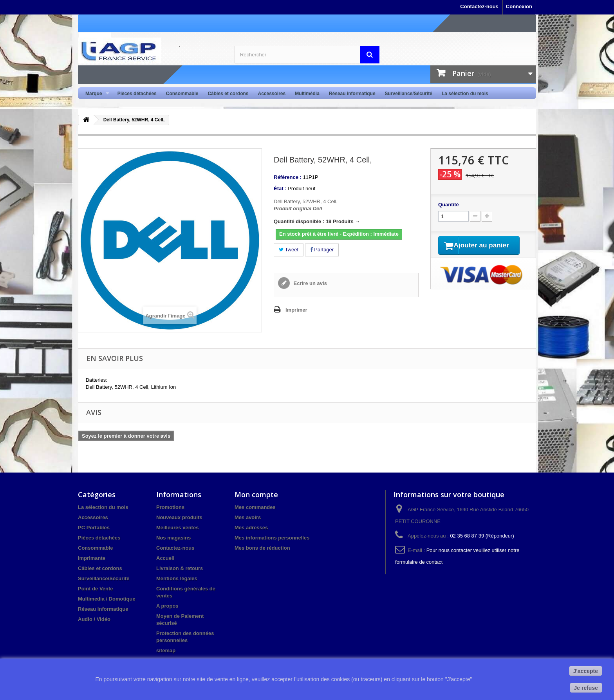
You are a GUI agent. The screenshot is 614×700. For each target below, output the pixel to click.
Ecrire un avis (310, 283)
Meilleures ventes (177, 528)
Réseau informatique (352, 94)
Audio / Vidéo (94, 619)
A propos (167, 606)
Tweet (289, 250)
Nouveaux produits (179, 517)
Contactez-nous (479, 6)
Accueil (165, 558)
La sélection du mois (465, 94)
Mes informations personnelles (272, 538)
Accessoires (272, 94)
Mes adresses (251, 528)
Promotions (170, 507)
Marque (95, 94)
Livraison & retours (180, 568)
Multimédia (307, 94)
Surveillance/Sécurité (409, 94)
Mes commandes (255, 507)
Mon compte (256, 494)
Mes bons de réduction (262, 548)
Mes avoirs (248, 517)
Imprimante (92, 558)
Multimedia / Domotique (107, 599)
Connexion (519, 6)
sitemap (166, 650)
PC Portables (94, 528)
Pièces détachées (137, 94)
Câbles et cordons (228, 94)
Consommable (182, 94)
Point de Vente (96, 589)
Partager (322, 250)
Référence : (288, 177)
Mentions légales (177, 578)
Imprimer (296, 310)
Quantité (449, 205)
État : (280, 189)
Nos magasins (173, 538)
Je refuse (586, 688)
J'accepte (586, 671)
